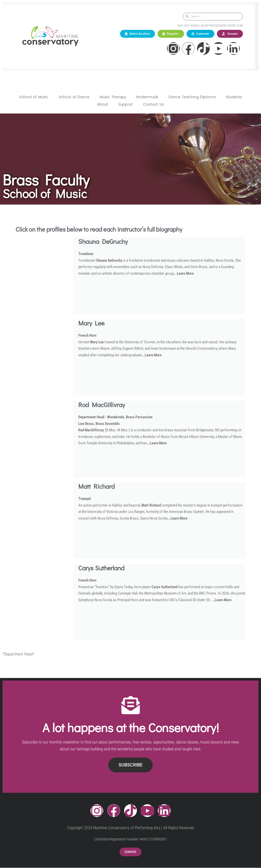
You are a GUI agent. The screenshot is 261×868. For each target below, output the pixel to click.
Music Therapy (113, 97)
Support (126, 105)
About (103, 105)
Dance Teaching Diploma (192, 97)
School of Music (34, 97)
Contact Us (153, 105)
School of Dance (74, 97)
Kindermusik (147, 97)
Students (234, 97)
